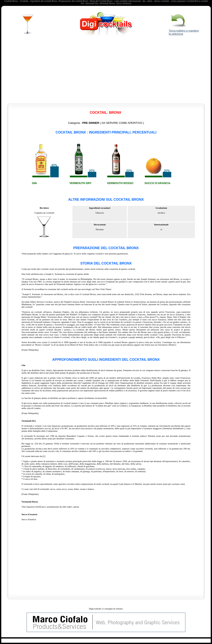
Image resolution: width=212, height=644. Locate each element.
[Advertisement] (106, 71)
